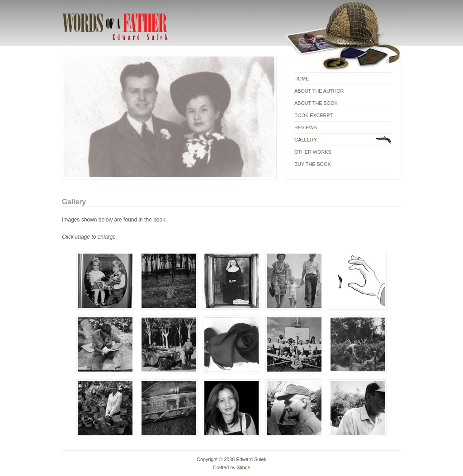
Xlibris (243, 467)
